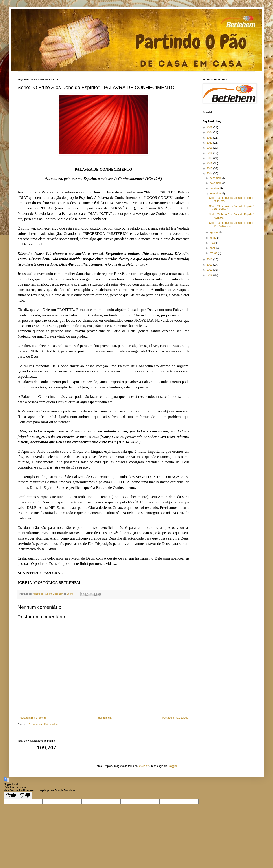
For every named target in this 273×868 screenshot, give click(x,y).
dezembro (216, 178)
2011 (210, 270)
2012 (210, 265)
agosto (214, 232)
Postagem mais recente (33, 718)
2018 (210, 153)
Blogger (172, 766)
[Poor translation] (25, 796)
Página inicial (104, 718)
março (214, 253)
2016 (210, 163)
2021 (210, 143)
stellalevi (144, 766)
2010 (210, 275)
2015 (210, 168)
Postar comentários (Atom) (44, 724)
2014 (210, 173)
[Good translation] (11, 796)
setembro (216, 193)
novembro (216, 183)
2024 (210, 132)
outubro (215, 188)
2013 (210, 259)
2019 (210, 148)
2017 (210, 158)
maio (213, 243)
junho (213, 238)
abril (213, 248)
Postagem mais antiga (175, 718)
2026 (210, 127)
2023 (210, 138)
